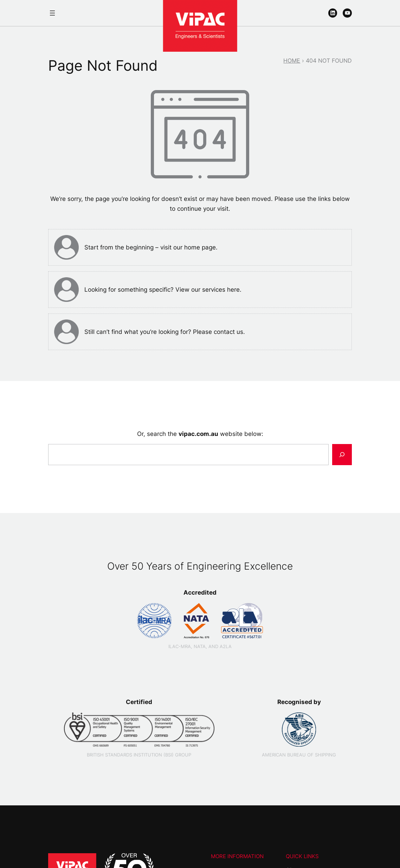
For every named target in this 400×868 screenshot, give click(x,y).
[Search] (342, 455)
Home (292, 61)
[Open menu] (52, 13)
